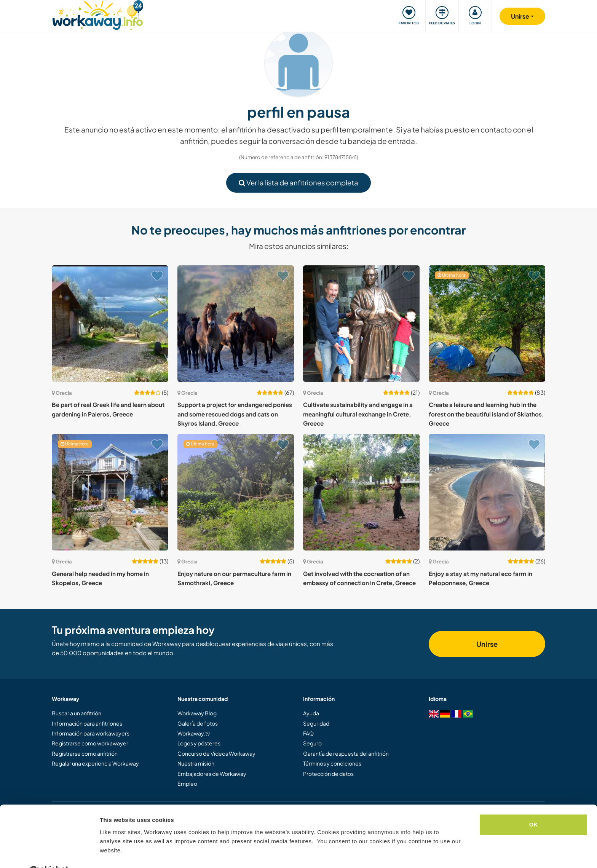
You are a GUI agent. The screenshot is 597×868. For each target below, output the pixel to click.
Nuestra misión (196, 763)
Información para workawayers (91, 733)
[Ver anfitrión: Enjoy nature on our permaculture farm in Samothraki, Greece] (236, 492)
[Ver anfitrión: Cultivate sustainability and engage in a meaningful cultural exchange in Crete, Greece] (361, 324)
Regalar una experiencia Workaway (95, 763)
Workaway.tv (194, 733)
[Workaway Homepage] (98, 14)
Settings (111, 853)
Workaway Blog (197, 713)
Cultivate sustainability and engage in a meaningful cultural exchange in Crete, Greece (358, 414)
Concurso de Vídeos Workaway (216, 753)
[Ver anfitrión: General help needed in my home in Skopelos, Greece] (110, 492)
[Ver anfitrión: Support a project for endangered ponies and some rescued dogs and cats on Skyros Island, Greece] (236, 324)
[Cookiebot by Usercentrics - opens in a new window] (49, 853)
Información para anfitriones (87, 723)
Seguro (312, 743)
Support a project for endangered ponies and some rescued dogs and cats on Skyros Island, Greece (235, 414)
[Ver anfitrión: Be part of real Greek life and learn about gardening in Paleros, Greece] (110, 324)
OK (534, 806)
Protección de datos (328, 774)
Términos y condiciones (332, 763)
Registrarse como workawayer (90, 743)
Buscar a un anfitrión (77, 713)
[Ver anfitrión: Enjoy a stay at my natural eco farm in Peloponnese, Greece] (487, 492)
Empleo (187, 783)
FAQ (308, 733)
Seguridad (316, 723)
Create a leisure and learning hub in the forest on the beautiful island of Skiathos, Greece (486, 414)
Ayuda (311, 713)
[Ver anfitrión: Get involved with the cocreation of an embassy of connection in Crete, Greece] (361, 492)
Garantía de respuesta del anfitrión (346, 753)
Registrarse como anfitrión (85, 753)
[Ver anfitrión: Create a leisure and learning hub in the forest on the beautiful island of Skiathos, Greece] (487, 324)
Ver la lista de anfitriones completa (298, 183)
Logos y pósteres (199, 743)
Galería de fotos (198, 723)
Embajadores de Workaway (212, 774)
